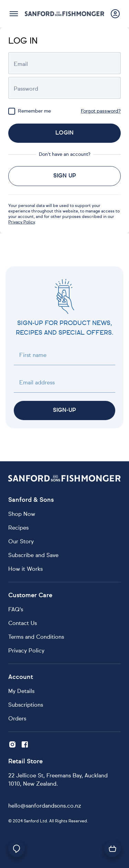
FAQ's (16, 610)
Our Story (21, 542)
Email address (37, 383)
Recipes (18, 528)
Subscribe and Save (33, 556)
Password (26, 89)
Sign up (65, 176)
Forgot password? (101, 111)
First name (33, 356)
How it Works (25, 569)
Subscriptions (26, 705)
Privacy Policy (21, 222)
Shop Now (22, 514)
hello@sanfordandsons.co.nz (45, 806)
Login (64, 133)
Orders (17, 719)
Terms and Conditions (36, 637)
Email (21, 65)
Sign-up (64, 410)
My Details (21, 692)
